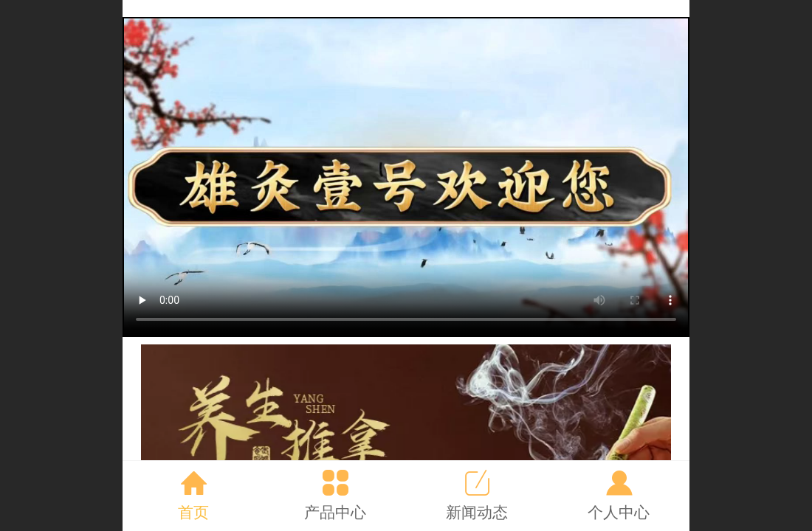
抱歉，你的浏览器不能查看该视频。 (406, 177)
